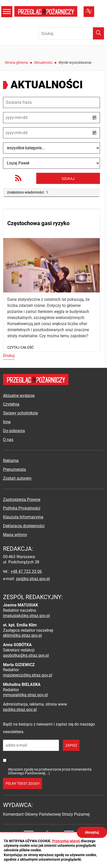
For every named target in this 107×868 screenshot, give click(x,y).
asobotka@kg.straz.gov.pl (26, 655)
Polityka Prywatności (22, 508)
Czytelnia (11, 404)
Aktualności (43, 62)
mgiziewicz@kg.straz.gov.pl (28, 675)
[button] (94, 118)
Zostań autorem (17, 478)
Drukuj (9, 356)
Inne (7, 422)
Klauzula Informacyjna (23, 517)
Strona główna (16, 62)
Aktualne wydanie (19, 396)
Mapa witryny (15, 535)
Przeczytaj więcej (66, 841)
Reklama (11, 461)
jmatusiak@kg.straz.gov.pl (26, 616)
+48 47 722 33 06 (26, 571)
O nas (8, 440)
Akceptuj (92, 832)
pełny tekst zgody (23, 784)
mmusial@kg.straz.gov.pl (25, 695)
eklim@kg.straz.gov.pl (22, 635)
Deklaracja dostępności (24, 526)
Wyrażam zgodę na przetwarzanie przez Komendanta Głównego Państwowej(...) (50, 771)
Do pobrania (14, 431)
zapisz (71, 745)
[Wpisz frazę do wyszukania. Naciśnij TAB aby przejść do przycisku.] (71, 33)
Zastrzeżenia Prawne (22, 500)
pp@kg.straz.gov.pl (33, 579)
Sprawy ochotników (21, 413)
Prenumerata (14, 469)
